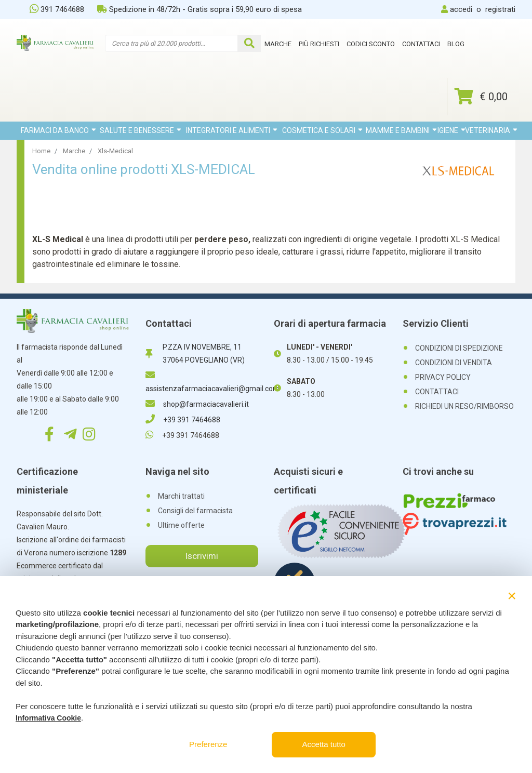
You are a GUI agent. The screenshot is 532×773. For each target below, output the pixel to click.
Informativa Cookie (48, 718)
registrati (500, 9)
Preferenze (208, 744)
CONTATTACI (437, 392)
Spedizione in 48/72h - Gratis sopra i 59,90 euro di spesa (199, 9)
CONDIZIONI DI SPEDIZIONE (459, 348)
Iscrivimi (202, 556)
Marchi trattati (181, 496)
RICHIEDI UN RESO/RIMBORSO (464, 406)
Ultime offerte (181, 525)
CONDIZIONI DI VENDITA (454, 363)
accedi (461, 9)
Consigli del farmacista (195, 511)
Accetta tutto (324, 744)
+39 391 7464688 (183, 420)
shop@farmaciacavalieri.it (197, 404)
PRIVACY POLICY (443, 377)
